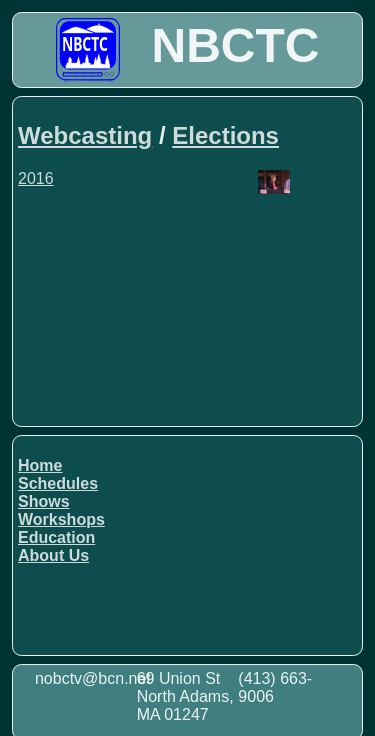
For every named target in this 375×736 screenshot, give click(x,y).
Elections (225, 135)
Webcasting (85, 135)
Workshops (61, 519)
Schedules (58, 483)
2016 (36, 178)
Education (56, 537)
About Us (53, 555)
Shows (44, 501)
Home (40, 465)
